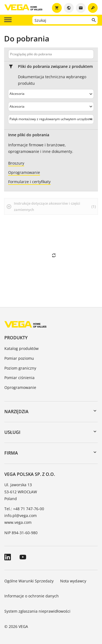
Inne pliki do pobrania (29, 135)
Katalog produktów (21, 348)
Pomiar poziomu (19, 358)
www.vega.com (18, 522)
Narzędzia (16, 412)
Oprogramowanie (20, 387)
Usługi (12, 432)
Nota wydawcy (73, 581)
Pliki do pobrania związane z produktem (55, 66)
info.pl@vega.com (21, 515)
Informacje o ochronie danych (32, 596)
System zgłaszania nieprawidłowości (37, 611)
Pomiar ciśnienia (19, 378)
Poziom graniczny (20, 368)
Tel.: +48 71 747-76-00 (24, 509)
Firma (11, 453)
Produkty (16, 338)
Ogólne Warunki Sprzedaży (29, 581)
